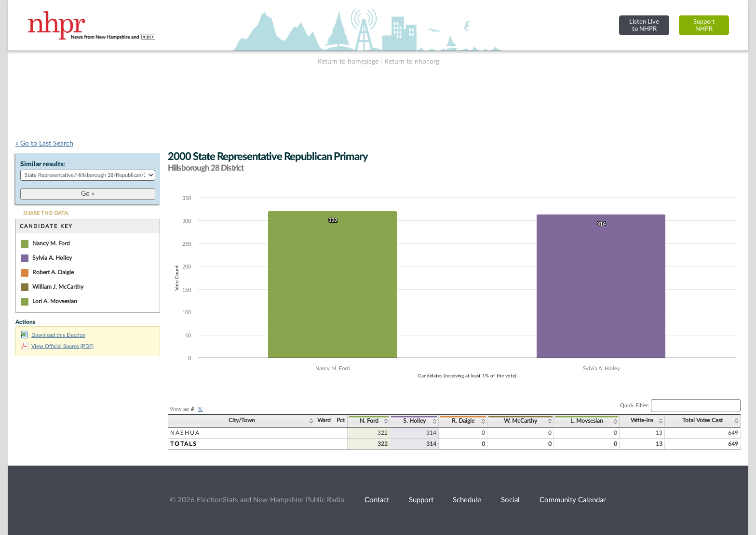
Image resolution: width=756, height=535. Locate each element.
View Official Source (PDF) (57, 346)
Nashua (185, 433)
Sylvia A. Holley (52, 258)
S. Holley (414, 421)
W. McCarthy (520, 421)
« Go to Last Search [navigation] (44, 144)
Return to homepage (348, 62)
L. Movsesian (587, 421)
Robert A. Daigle (53, 272)
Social (510, 500)
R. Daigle (463, 421)
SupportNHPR (704, 25)
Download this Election (53, 335)
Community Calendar (573, 500)
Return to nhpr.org (412, 62)
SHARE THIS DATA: (46, 213)
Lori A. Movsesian (55, 301)
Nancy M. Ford (51, 243)
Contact (377, 500)
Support (421, 500)
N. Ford (369, 421)
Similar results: (43, 164)
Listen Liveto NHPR (644, 25)
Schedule (467, 500)
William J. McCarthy (58, 287)
